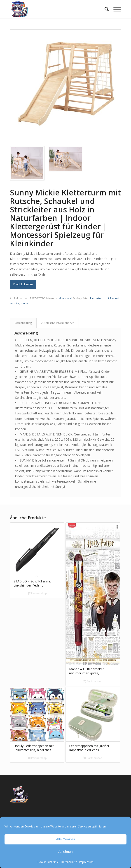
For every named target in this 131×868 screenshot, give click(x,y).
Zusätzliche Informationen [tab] (58, 323)
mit (117, 298)
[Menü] (115, 9)
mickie (110, 298)
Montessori (65, 298)
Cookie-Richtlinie (48, 862)
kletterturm (97, 298)
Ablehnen (65, 852)
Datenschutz (69, 862)
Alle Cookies (65, 839)
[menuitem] (104, 9)
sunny (24, 303)
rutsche (15, 303)
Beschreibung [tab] (23, 323)
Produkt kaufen (23, 284)
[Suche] (104, 9)
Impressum (86, 862)
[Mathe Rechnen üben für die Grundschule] (54, 9)
